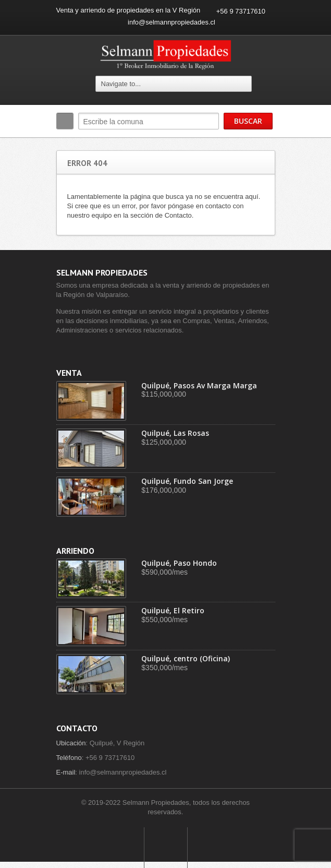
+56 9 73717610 (241, 11)
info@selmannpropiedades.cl (171, 22)
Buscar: (65, 121)
